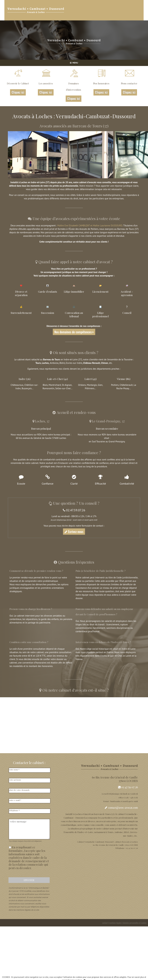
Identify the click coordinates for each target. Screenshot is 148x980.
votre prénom (15, 780)
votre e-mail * (15, 800)
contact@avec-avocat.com (123, 808)
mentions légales (115, 923)
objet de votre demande (19, 790)
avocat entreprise (108, 821)
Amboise (54, 363)
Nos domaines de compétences (74, 332)
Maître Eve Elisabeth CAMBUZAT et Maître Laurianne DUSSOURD (90, 225)
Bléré (62, 363)
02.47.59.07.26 (74, 510)
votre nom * (14, 770)
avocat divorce (88, 821)
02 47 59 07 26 (128, 787)
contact (105, 923)
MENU (74, 63)
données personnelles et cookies (135, 923)
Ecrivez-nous (74, 532)
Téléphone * (14, 810)
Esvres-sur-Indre (74, 363)
